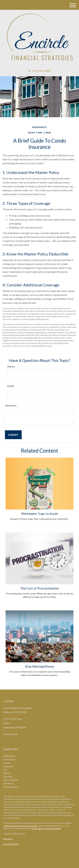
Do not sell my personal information (46, 828)
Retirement (9, 756)
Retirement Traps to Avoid (39, 514)
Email (11, 386)
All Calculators (11, 787)
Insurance (8, 766)
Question (11, 405)
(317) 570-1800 (40, 71)
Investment (9, 759)
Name (11, 366)
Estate (7, 763)
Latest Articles (11, 780)
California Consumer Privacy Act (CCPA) (20, 826)
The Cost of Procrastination (40, 588)
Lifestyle (8, 777)
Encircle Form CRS (11, 844)
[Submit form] (13, 435)
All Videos (8, 783)
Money (7, 773)
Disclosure (8, 839)
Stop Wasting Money (40, 666)
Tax (5, 770)
